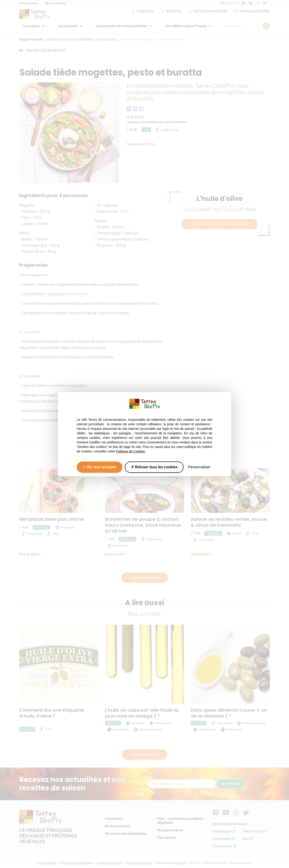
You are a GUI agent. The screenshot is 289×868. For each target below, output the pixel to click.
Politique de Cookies (131, 451)
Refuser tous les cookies (154, 467)
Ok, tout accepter (100, 467)
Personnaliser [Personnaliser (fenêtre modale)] (199, 467)
